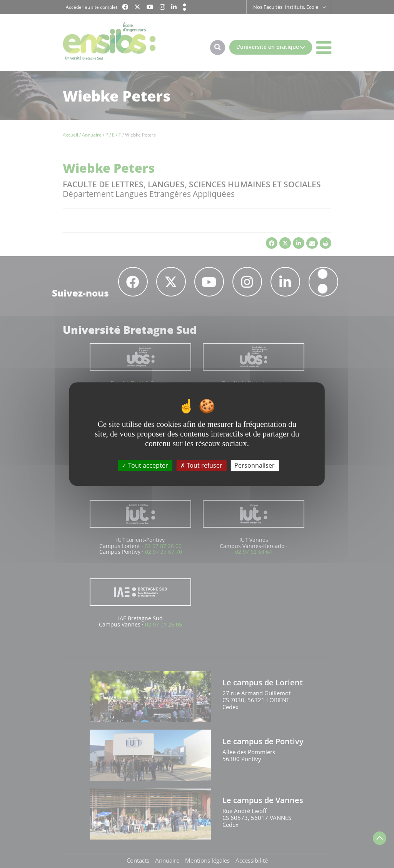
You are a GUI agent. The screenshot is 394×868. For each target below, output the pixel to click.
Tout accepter (145, 465)
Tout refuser (201, 465)
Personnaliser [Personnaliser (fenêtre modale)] (255, 465)
